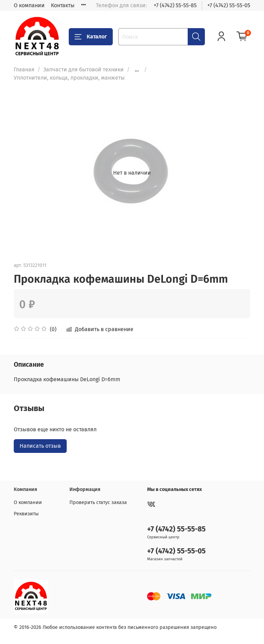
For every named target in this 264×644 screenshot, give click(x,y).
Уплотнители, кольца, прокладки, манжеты (69, 78)
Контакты (63, 5)
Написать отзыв (40, 446)
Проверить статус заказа (98, 502)
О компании (29, 5)
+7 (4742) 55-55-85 (175, 5)
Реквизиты (26, 514)
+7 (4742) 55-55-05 (229, 5)
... (137, 70)
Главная (24, 69)
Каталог (91, 37)
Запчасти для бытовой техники (84, 69)
